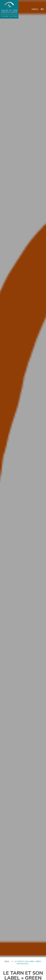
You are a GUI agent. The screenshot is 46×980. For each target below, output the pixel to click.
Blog (7, 961)
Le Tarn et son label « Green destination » (28, 963)
